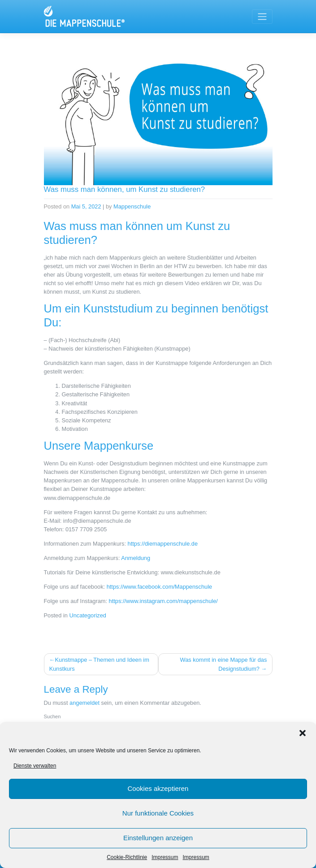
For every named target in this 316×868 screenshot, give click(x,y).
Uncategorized (88, 615)
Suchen (52, 716)
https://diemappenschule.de (163, 544)
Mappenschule (132, 206)
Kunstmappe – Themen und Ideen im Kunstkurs (99, 664)
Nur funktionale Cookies (158, 813)
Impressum (165, 857)
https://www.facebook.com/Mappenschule (159, 587)
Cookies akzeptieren (158, 788)
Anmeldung (136, 558)
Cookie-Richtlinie (127, 857)
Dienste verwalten (35, 766)
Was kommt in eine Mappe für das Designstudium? (224, 664)
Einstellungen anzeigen (158, 838)
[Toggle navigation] (262, 17)
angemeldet (84, 703)
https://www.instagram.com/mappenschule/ (163, 601)
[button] (303, 733)
